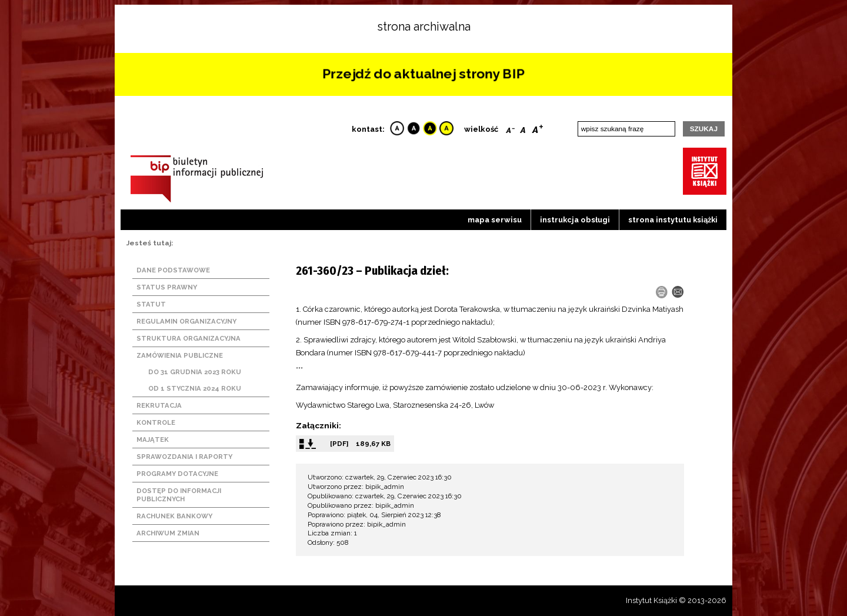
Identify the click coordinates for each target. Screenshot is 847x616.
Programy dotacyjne (177, 474)
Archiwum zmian (168, 533)
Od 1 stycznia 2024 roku (195, 388)
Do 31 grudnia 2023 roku (195, 372)
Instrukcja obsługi (575, 220)
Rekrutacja (159, 405)
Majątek (153, 439)
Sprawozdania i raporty (184, 457)
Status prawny (167, 287)
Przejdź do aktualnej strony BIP (423, 74)
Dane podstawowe (173, 270)
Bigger (538, 128)
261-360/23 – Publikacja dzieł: (372, 271)
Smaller (510, 128)
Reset (523, 128)
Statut (151, 304)
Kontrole (156, 422)
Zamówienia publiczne (180, 355)
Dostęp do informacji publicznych (179, 495)
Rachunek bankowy (174, 516)
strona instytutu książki (673, 220)
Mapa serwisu (495, 220)
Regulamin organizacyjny (186, 321)
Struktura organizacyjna (189, 338)
